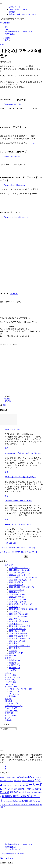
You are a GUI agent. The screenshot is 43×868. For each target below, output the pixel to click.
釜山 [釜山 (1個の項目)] (11, 801)
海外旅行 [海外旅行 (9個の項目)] (14, 792)
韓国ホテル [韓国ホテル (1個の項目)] (17, 805)
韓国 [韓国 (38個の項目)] (25, 801)
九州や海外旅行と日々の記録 (12, 854)
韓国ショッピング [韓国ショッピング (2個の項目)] (8, 805)
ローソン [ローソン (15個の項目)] (5, 789)
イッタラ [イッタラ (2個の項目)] (10, 781)
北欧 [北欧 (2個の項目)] (12, 789)
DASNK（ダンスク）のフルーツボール (18, 524)
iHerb (7, 29)
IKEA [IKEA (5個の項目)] (30, 777)
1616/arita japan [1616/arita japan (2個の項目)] (10, 777)
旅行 (6, 27)
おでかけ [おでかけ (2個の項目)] (36, 777)
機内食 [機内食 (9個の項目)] (38, 789)
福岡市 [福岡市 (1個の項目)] (35, 793)
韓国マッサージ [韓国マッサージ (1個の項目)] (25, 805)
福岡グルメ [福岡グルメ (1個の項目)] (30, 793)
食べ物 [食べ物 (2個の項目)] (33, 805)
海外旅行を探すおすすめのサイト (18, 31)
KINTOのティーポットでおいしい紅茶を (18, 501)
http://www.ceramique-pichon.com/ (14, 217)
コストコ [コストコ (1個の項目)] (24, 781)
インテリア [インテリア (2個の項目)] (17, 781)
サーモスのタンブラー (12, 429)
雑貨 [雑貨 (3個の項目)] (20, 801)
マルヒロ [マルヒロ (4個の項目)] (21, 785)
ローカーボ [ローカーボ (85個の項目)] (34, 785)
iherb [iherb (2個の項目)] (26, 777)
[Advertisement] (19, 376)
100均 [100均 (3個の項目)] (2, 777)
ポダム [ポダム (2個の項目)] (15, 785)
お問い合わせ (10, 34)
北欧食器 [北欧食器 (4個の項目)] (17, 789)
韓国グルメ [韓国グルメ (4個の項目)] (33, 801)
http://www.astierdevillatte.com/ (13, 185)
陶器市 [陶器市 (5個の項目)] (15, 801)
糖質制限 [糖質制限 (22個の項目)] (7, 796)
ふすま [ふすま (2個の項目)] (4, 781)
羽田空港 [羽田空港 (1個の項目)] (6, 801)
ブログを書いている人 (14, 849)
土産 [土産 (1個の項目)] (33, 789)
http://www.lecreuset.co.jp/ (11, 104)
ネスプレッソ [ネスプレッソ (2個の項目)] (8, 785)
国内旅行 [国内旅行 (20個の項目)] (26, 789)
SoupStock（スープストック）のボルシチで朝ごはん (23, 453)
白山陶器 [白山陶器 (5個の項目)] (23, 792)
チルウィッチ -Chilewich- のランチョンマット (20, 477)
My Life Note (5, 23)
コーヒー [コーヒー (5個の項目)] (31, 781)
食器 (4, 405)
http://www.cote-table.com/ (11, 156)
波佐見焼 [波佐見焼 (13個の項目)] (5, 792)
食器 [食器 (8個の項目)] (37, 805)
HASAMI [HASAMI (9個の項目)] (20, 777)
